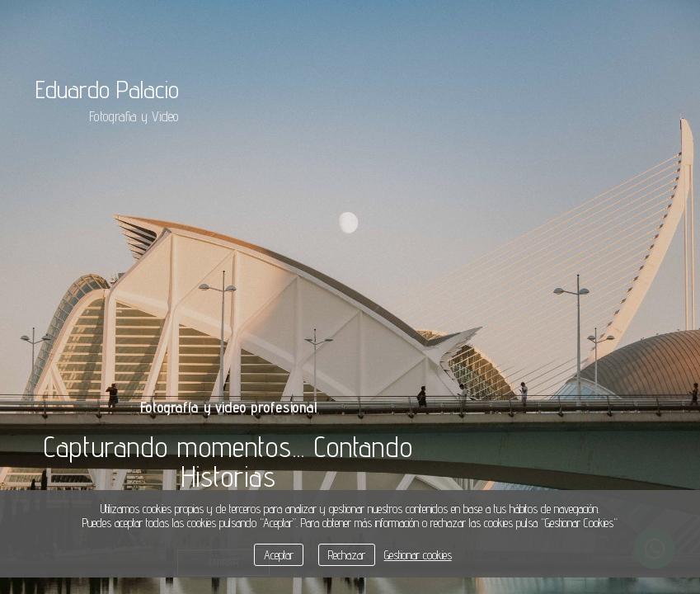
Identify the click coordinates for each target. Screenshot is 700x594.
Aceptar (279, 555)
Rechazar (347, 555)
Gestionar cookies (418, 555)
